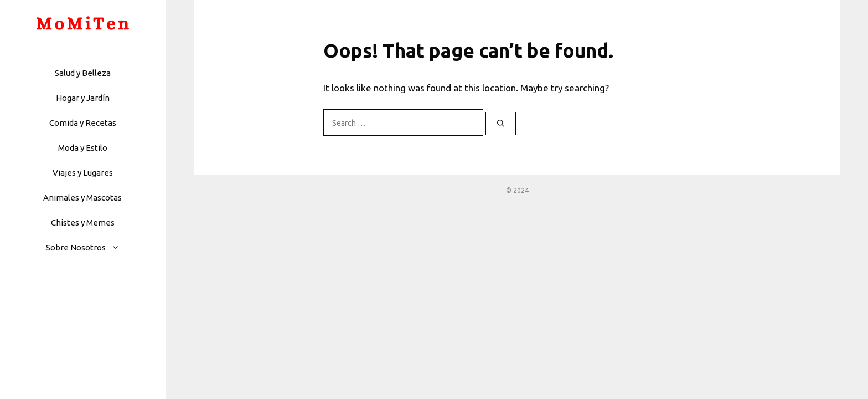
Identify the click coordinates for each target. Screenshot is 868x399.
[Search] (501, 124)
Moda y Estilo (83, 148)
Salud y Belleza (83, 73)
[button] (118, 247)
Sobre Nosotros (88, 247)
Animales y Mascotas (82, 198)
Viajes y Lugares (83, 173)
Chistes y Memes (83, 222)
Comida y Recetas (83, 123)
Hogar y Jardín (83, 98)
